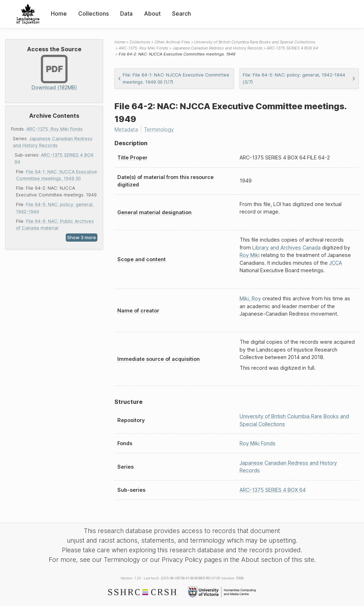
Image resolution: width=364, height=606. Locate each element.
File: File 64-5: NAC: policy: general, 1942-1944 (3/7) (299, 78)
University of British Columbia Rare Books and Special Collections (255, 42)
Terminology (159, 129)
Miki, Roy (250, 298)
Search (181, 14)
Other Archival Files (172, 42)
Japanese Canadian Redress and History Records (218, 48)
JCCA (336, 263)
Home (59, 14)
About (152, 14)
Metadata (126, 129)
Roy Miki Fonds (258, 443)
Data (126, 14)
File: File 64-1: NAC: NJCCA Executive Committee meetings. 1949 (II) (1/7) (173, 78)
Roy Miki (250, 255)
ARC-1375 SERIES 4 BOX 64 (292, 48)
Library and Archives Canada (287, 247)
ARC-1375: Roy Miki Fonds (55, 129)
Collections (93, 14)
